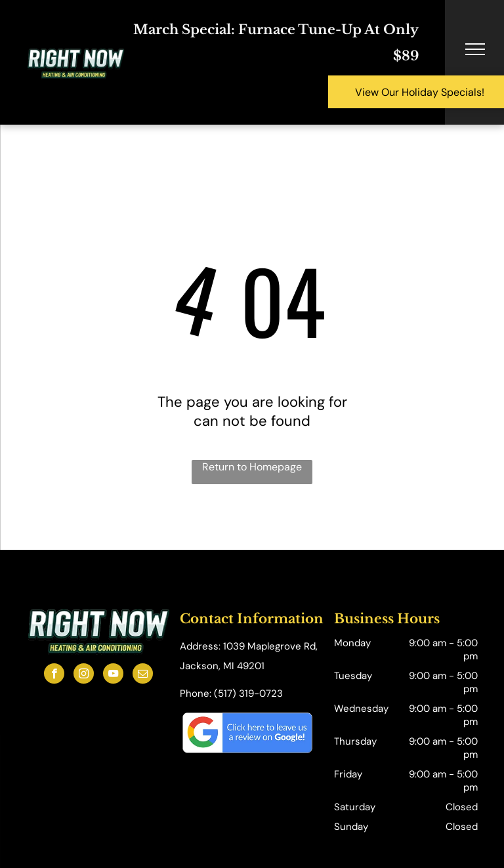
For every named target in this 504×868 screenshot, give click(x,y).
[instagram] (84, 675)
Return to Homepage (252, 467)
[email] (143, 675)
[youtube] (113, 675)
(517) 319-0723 (248, 693)
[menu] (475, 49)
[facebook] (54, 675)
